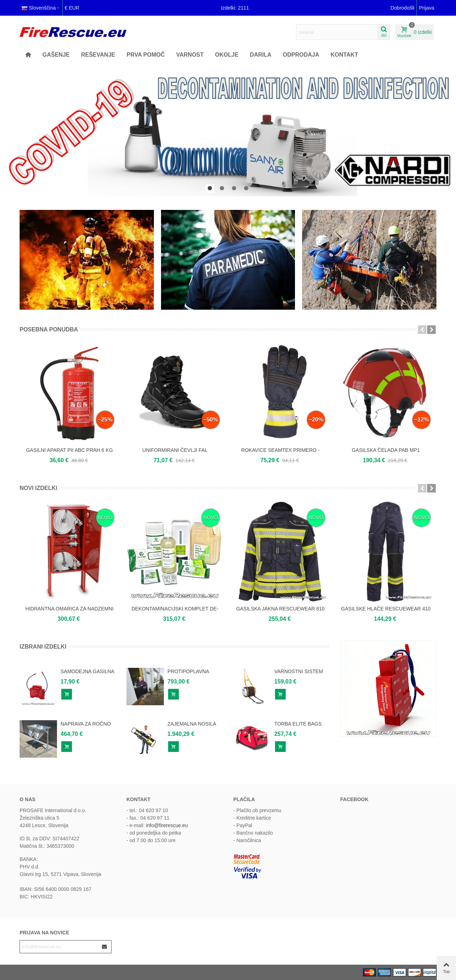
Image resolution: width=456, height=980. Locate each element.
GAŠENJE (56, 55)
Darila (260, 55)
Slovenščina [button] (41, 8)
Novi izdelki (38, 488)
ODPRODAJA (301, 55)
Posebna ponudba (49, 329)
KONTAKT (344, 55)
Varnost (190, 55)
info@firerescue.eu (167, 825)
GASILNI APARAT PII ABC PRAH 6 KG (69, 450)
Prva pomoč (146, 55)
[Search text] (337, 32)
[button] (210, 189)
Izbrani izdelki (43, 647)
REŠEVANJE (98, 55)
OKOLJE (227, 55)
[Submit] (105, 947)
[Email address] (59, 947)
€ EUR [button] (72, 8)
